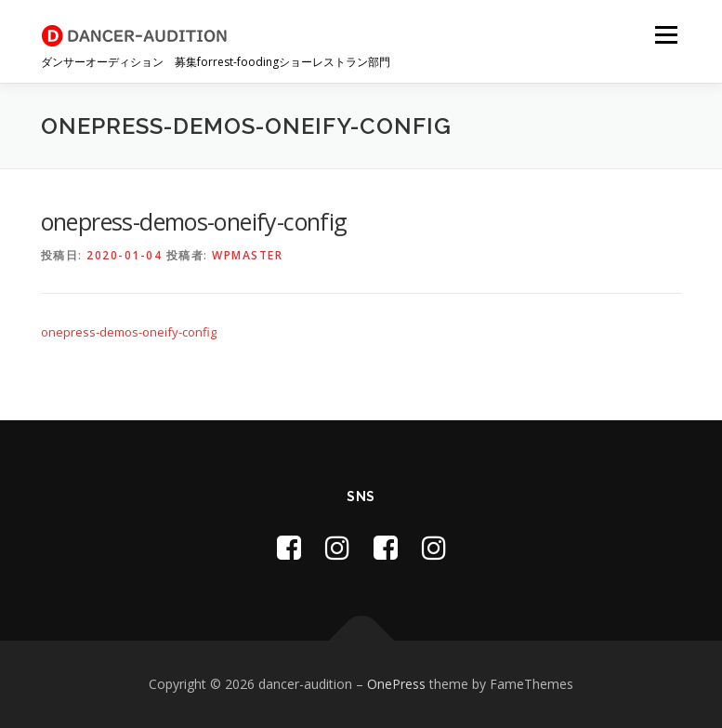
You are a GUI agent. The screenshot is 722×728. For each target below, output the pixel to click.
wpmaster (247, 255)
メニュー (666, 34)
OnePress (396, 684)
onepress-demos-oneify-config (129, 332)
